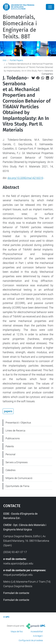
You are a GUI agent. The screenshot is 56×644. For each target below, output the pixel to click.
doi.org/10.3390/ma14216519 (25, 178)
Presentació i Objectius (18, 423)
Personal (10, 454)
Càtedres (11, 470)
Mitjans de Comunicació (19, 478)
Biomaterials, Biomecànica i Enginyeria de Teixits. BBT (20, 27)
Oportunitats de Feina (17, 486)
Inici (5, 60)
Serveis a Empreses (17, 462)
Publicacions (13, 438)
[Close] (50, 7)
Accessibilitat (37, 632)
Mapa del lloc (17, 632)
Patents (10, 446)
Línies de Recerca (15, 431)
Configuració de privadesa (31, 640)
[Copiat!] (52, 78)
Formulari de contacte (16, 593)
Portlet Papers (16, 60)
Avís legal (37, 636)
